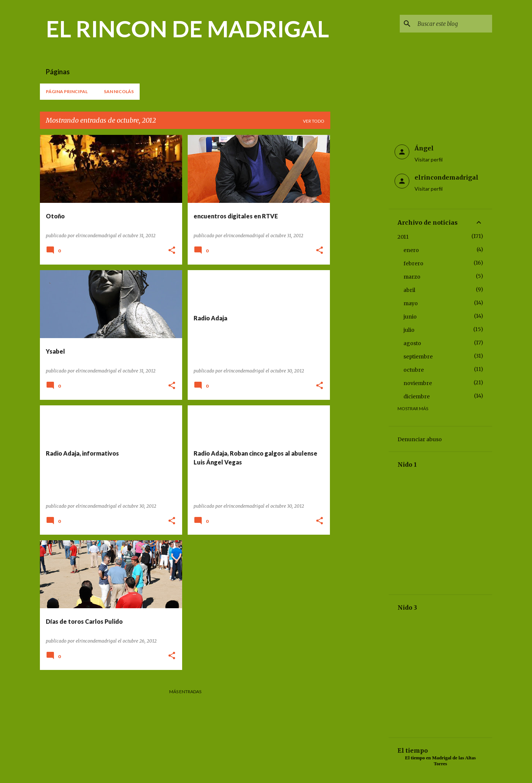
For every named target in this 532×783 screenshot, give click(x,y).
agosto (412, 343)
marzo (412, 277)
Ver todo (314, 121)
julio (409, 330)
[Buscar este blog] (453, 24)
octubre (414, 370)
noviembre (418, 383)
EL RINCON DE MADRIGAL (187, 28)
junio (410, 317)
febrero (413, 263)
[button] (172, 251)
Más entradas (185, 692)
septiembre (418, 357)
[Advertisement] (359, 246)
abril (409, 290)
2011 (403, 237)
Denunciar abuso (420, 439)
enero (411, 250)
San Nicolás (119, 91)
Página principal (67, 91)
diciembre (417, 396)
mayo (411, 303)
